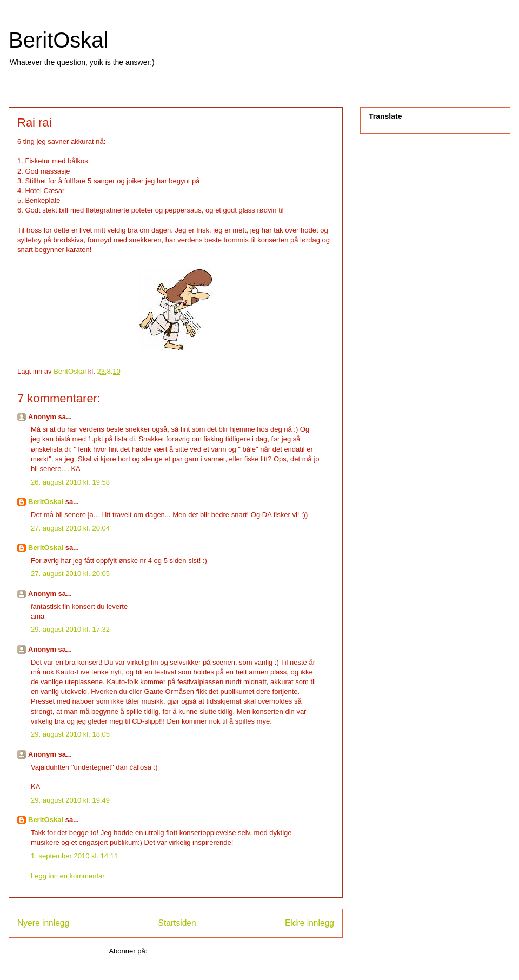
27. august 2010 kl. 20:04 (70, 528)
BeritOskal (59, 40)
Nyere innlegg (43, 923)
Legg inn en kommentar (68, 876)
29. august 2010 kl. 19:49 (70, 800)
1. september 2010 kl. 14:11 (74, 856)
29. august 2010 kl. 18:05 (70, 734)
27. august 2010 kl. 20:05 (70, 574)
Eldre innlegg (310, 923)
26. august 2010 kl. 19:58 (70, 482)
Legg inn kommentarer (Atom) (196, 951)
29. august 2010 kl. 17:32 (70, 629)
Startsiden (177, 923)
